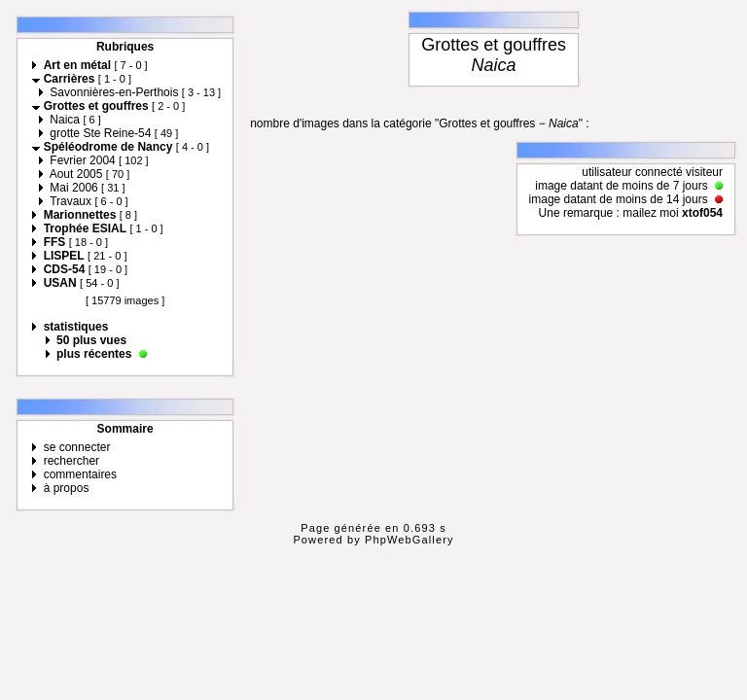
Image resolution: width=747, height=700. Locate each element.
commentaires (80, 474)
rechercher (71, 461)
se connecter (77, 447)
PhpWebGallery (409, 540)
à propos (67, 488)
